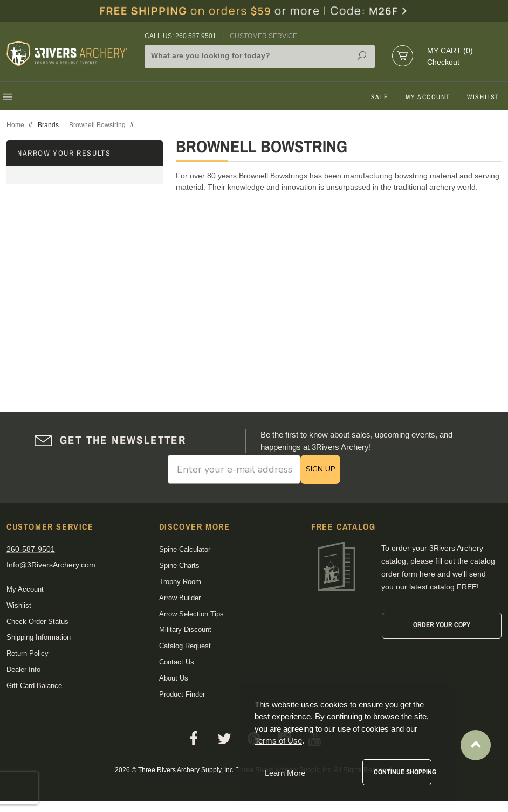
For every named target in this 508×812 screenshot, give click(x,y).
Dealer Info (23, 669)
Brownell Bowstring (97, 125)
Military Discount (185, 630)
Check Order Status (37, 622)
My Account (428, 97)
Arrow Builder (180, 598)
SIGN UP (320, 469)
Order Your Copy (442, 625)
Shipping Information (39, 637)
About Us (174, 678)
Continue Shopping (403, 772)
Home (15, 125)
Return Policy (28, 653)
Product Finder (182, 694)
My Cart (450, 51)
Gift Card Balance (34, 686)
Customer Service (263, 36)
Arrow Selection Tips (191, 614)
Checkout (443, 62)
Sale (380, 97)
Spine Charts (179, 565)
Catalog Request (185, 646)
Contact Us (177, 662)
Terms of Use (278, 741)
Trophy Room (180, 582)
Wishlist (483, 97)
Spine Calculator (185, 549)
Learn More (285, 773)
